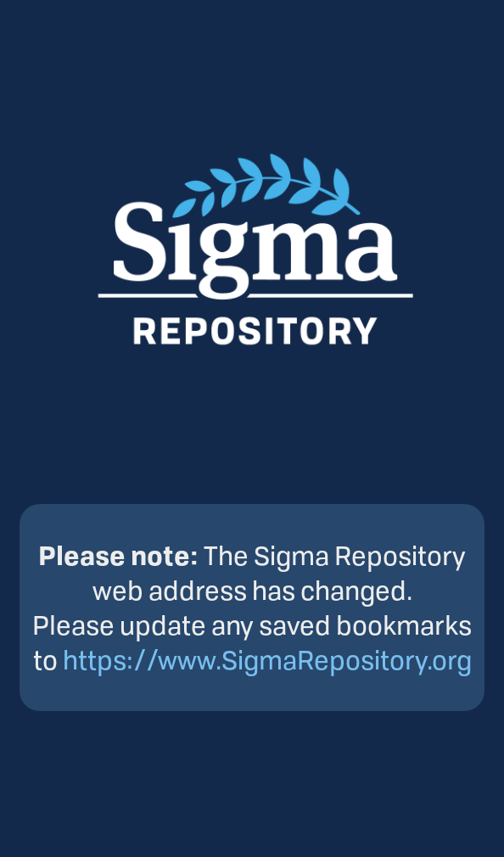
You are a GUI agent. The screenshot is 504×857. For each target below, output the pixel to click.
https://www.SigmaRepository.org (267, 660)
